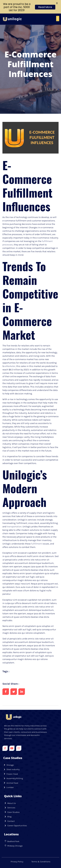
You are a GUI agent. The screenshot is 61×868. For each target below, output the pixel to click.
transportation (14, 527)
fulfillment (36, 544)
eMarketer (10, 366)
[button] (58, 19)
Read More (45, 7)
